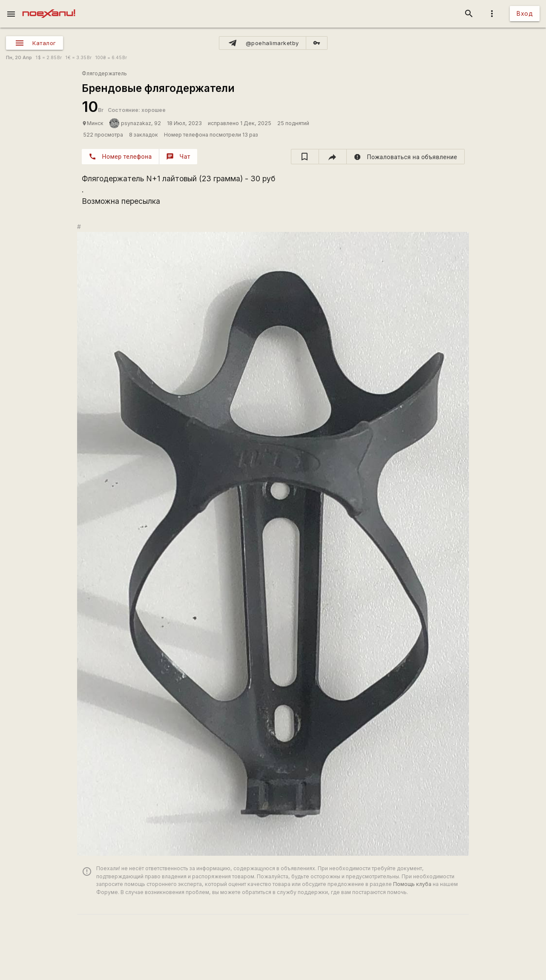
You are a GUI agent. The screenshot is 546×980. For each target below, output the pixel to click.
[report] (406, 157)
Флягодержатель (104, 73)
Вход (525, 13)
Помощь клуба (412, 884)
